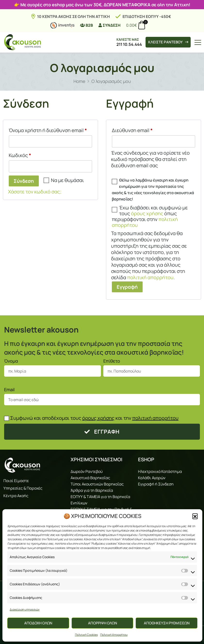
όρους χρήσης (147, 213)
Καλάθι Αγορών (152, 478)
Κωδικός (32, 155)
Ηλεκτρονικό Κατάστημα (160, 471)
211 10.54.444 (124, 44)
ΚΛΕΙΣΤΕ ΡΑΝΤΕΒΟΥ (165, 42)
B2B (86, 25)
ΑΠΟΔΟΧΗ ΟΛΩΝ (38, 623)
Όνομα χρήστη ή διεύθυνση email (50, 130)
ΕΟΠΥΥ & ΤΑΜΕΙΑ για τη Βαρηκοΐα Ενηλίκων (100, 500)
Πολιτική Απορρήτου (114, 635)
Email (9, 390)
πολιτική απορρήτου (150, 277)
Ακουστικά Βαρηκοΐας (90, 478)
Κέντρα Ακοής (16, 496)
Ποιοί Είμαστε (16, 481)
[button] (195, 516)
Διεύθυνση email (144, 130)
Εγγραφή (127, 287)
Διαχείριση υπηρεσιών (25, 609)
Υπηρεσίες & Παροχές (23, 488)
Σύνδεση (24, 181)
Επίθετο (112, 361)
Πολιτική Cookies (86, 635)
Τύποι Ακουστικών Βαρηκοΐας (97, 484)
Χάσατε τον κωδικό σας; (35, 192)
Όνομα (11, 361)
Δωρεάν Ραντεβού (87, 471)
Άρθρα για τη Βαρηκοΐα (92, 490)
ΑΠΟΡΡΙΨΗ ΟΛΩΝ (102, 623)
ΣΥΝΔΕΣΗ (110, 25)
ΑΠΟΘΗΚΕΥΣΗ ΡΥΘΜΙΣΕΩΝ (167, 623)
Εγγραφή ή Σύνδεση (156, 484)
